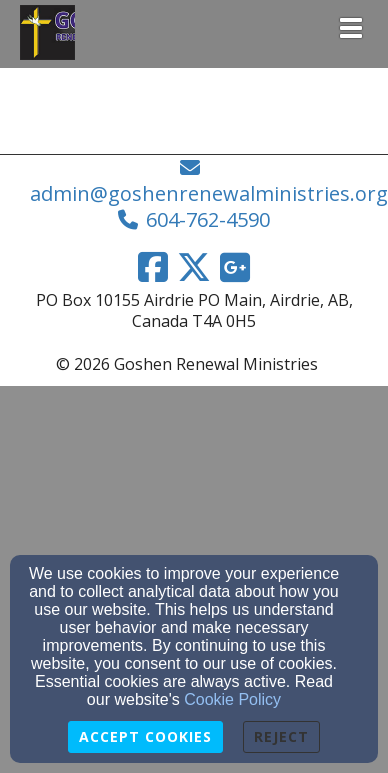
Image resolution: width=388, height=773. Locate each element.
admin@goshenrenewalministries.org (209, 193)
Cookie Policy (232, 699)
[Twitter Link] (194, 267)
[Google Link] (235, 267)
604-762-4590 (208, 219)
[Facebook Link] (153, 267)
